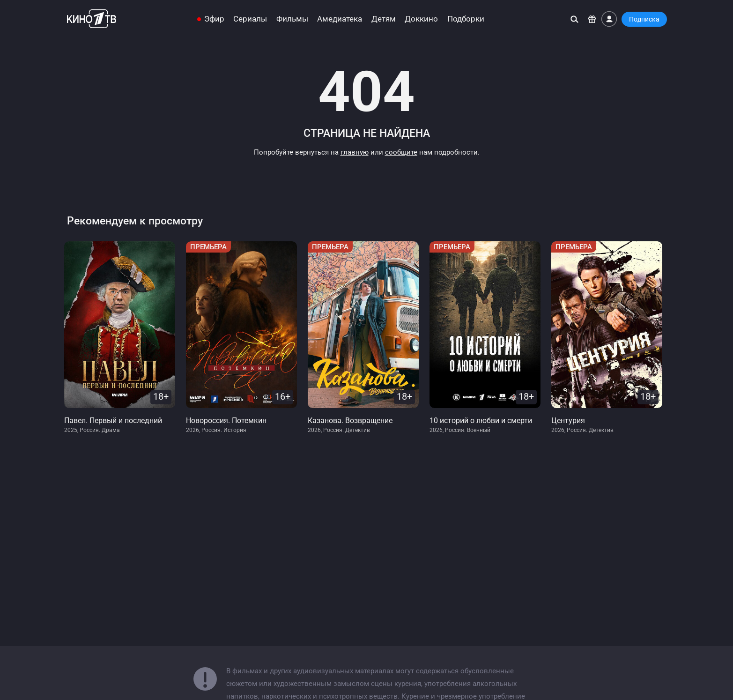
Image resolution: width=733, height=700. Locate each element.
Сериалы (250, 19)
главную (355, 152)
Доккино (421, 19)
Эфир (214, 19)
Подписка (644, 19)
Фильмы (292, 19)
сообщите (401, 152)
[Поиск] (574, 19)
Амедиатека (340, 19)
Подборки (466, 19)
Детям (384, 19)
